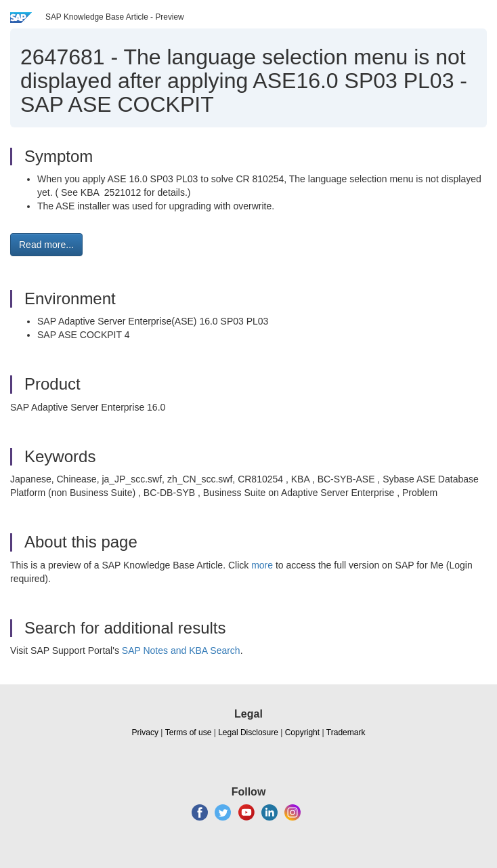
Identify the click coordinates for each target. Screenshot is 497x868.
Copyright (302, 732)
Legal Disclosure (248, 732)
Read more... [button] (46, 245)
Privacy (145, 732)
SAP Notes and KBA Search (181, 650)
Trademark (346, 732)
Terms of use (189, 732)
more (262, 565)
